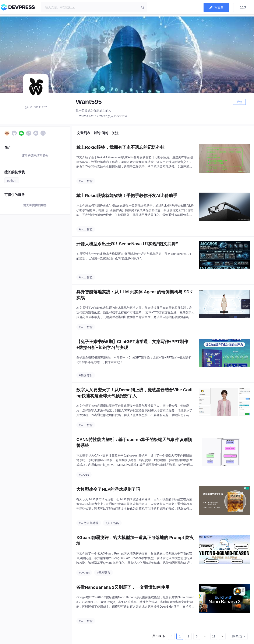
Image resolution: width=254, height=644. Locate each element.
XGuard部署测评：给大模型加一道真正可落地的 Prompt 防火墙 (135, 541)
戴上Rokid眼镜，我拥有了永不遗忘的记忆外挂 (120, 147)
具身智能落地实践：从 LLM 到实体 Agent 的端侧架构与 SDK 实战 (134, 295)
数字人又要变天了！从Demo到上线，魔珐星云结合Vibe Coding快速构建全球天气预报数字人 (134, 393)
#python (84, 573)
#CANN (84, 475)
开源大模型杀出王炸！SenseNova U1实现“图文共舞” (127, 244)
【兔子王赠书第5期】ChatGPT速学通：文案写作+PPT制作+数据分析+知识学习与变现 (132, 345)
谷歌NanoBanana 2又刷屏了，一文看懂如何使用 (123, 587)
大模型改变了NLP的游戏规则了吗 (108, 489)
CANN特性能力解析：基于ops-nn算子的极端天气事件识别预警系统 (134, 443)
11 (214, 636)
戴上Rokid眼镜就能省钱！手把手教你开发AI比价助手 (127, 196)
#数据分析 (86, 375)
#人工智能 (86, 181)
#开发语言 (103, 573)
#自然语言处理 (89, 523)
